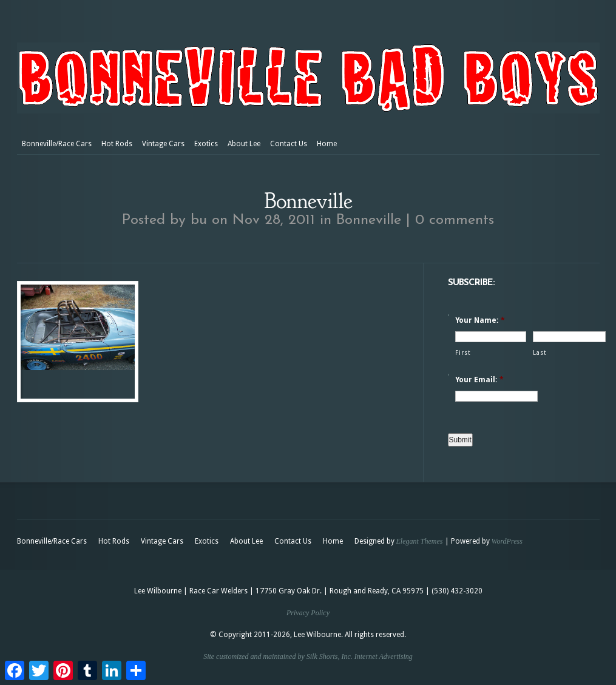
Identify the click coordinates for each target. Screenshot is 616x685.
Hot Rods (117, 144)
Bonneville (369, 220)
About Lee (244, 144)
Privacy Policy (308, 613)
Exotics (206, 144)
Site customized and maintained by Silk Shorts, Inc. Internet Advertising (308, 656)
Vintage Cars (163, 144)
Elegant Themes (420, 541)
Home (327, 144)
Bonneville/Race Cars (57, 144)
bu (199, 220)
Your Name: (480, 320)
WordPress (507, 541)
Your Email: (479, 380)
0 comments (455, 220)
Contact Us (289, 144)
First (463, 353)
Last (540, 353)
